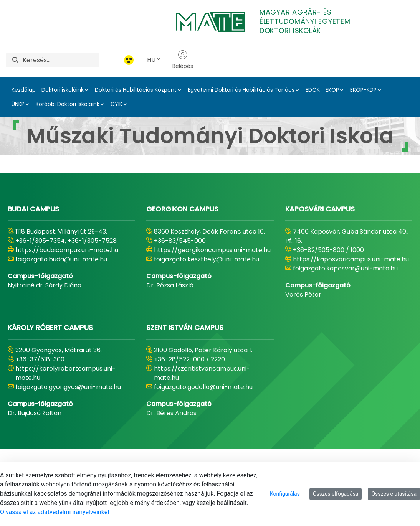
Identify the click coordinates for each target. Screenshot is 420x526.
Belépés (183, 60)
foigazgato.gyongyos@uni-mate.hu (68, 387)
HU (154, 60)
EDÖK (313, 90)
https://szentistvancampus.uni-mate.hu (202, 373)
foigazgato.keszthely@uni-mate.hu (207, 259)
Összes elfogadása (336, 494)
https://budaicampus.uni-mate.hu (67, 250)
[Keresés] (61, 60)
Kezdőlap (24, 90)
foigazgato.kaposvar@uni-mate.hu (345, 268)
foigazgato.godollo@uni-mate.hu (203, 387)
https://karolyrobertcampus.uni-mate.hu (65, 373)
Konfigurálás (285, 494)
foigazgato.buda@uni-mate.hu (61, 259)
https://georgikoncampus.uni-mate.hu (212, 250)
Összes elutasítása (394, 494)
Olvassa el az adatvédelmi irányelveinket (55, 512)
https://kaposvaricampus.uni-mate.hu (351, 259)
